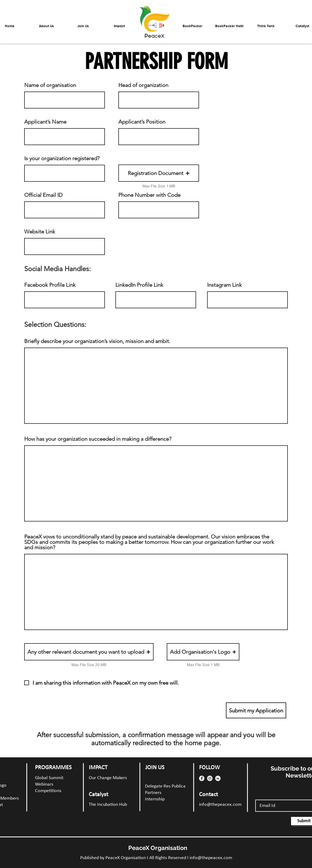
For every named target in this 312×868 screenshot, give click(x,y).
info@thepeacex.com (220, 805)
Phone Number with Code (149, 195)
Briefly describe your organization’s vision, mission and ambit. (97, 341)
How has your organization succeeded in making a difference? (98, 439)
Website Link (40, 232)
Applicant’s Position (142, 122)
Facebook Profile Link (50, 285)
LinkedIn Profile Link (139, 285)
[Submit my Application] (256, 710)
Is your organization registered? (62, 158)
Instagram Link (224, 285)
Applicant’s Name (45, 122)
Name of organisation (50, 85)
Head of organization (143, 85)
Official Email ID (43, 195)
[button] (83, 26)
